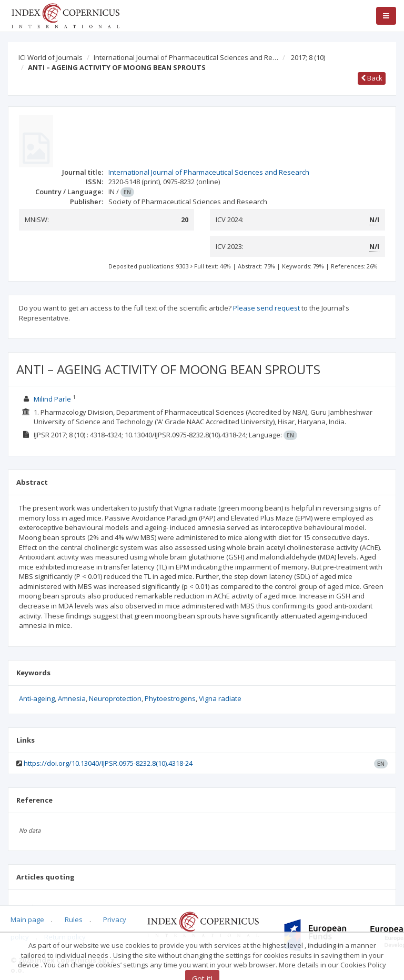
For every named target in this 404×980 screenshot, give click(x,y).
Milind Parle (52, 399)
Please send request (266, 308)
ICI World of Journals (50, 57)
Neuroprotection (115, 698)
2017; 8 (308, 57)
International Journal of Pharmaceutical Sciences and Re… (186, 57)
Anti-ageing (37, 698)
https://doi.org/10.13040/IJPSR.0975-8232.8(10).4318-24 (108, 763)
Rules (74, 919)
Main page (27, 919)
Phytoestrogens (170, 698)
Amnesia (72, 698)
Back (372, 78)
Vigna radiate (220, 698)
